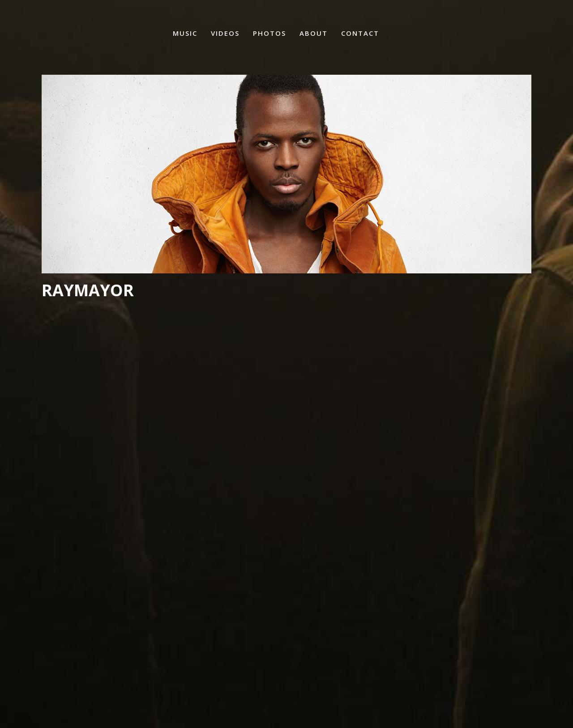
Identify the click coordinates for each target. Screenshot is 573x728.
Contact (360, 33)
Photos (269, 33)
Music (185, 33)
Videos (225, 33)
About (314, 33)
